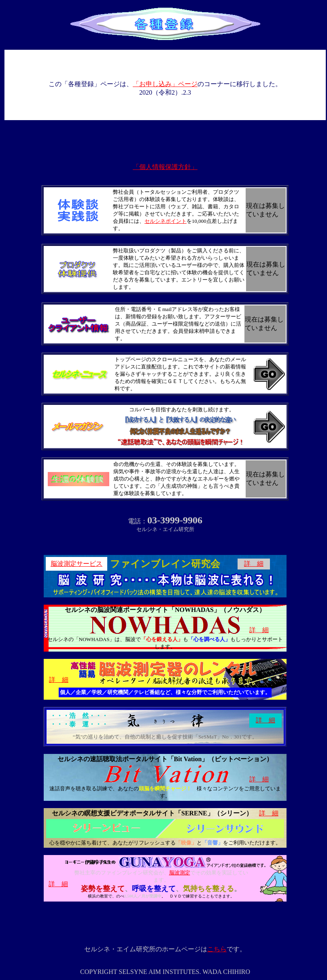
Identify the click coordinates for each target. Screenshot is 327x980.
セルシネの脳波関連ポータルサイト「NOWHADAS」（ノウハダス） (165, 610)
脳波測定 (180, 873)
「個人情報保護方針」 (165, 167)
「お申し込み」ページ (165, 84)
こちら (217, 949)
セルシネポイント (166, 221)
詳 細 (254, 564)
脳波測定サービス (76, 564)
